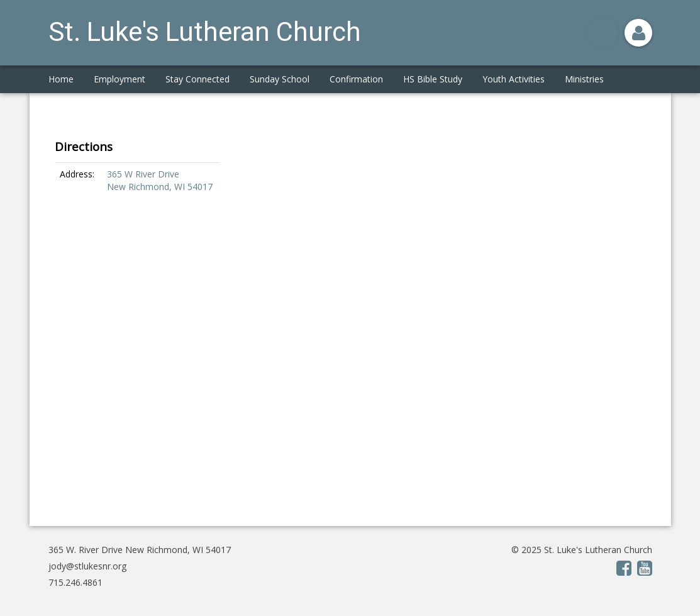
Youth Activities (514, 79)
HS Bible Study (433, 79)
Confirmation (356, 79)
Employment (119, 79)
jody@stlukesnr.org (87, 566)
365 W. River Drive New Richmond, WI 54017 (140, 550)
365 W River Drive (144, 174)
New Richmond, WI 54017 (160, 187)
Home (61, 79)
